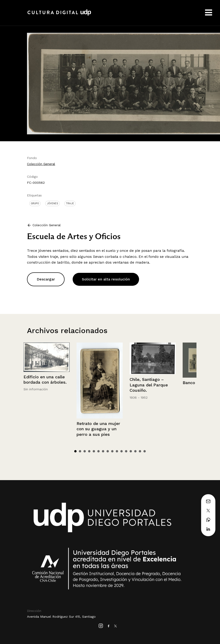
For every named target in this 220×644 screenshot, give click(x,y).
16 (145, 451)
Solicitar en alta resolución (106, 279)
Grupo (35, 203)
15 (140, 451)
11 (122, 451)
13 (131, 451)
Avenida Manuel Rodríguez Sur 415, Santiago (61, 617)
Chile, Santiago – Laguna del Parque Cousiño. (149, 385)
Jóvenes (52, 203)
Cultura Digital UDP (59, 15)
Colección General (41, 164)
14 (135, 451)
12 (126, 451)
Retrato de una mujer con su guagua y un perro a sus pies (98, 429)
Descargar (46, 279)
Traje (70, 203)
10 (117, 451)
